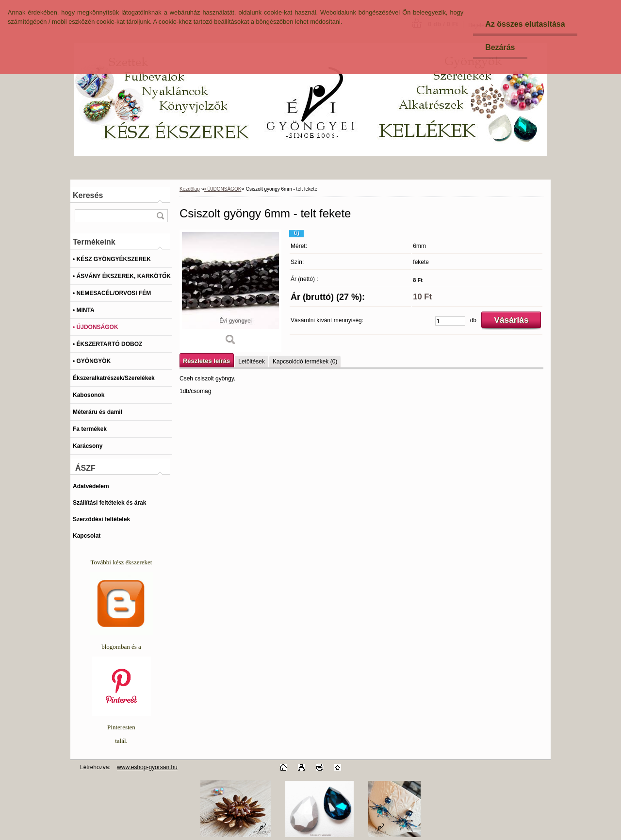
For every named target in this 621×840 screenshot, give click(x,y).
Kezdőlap (190, 189)
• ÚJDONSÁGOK (223, 189)
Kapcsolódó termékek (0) (305, 362)
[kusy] (450, 321)
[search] (160, 216)
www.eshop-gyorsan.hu (147, 767)
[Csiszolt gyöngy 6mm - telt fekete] (230, 291)
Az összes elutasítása (525, 24)
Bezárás (500, 47)
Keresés (88, 195)
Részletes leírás (206, 361)
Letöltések (252, 362)
